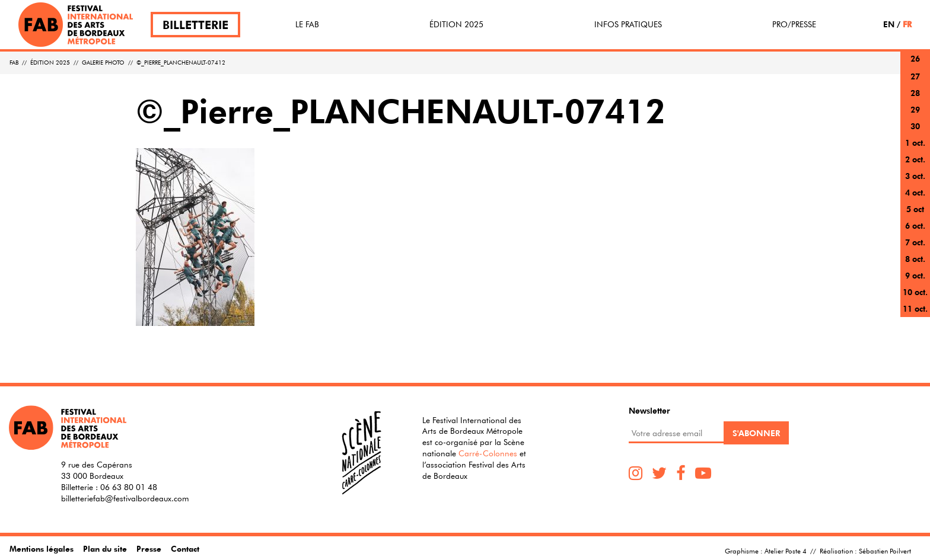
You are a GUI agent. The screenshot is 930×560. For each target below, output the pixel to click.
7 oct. (915, 242)
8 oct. (915, 259)
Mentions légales (42, 548)
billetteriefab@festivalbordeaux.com (125, 498)
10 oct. (915, 292)
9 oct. (915, 275)
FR (907, 24)
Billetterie (195, 25)
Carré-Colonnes (488, 453)
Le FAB (307, 24)
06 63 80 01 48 (129, 487)
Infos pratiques (628, 24)
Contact (185, 548)
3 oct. (915, 176)
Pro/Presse (794, 24)
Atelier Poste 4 (786, 551)
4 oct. (915, 192)
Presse (149, 548)
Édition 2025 (456, 24)
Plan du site (105, 548)
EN (889, 24)
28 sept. (915, 100)
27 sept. (915, 83)
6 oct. (915, 225)
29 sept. (915, 116)
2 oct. (915, 159)
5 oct (915, 209)
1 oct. (915, 143)
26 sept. (915, 65)
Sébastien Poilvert (885, 551)
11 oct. (915, 308)
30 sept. (915, 133)
